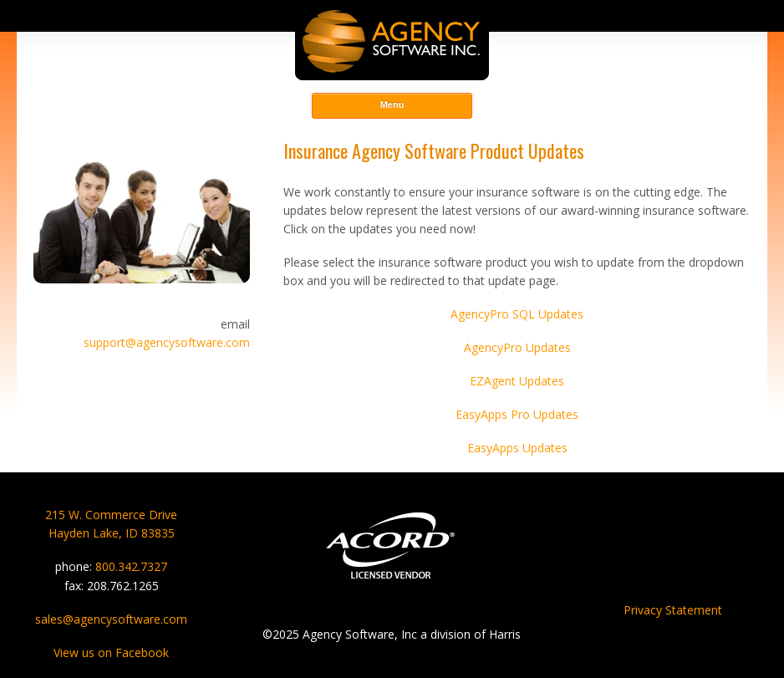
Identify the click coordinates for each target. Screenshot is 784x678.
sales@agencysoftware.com (111, 619)
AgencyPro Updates (517, 347)
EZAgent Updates (517, 381)
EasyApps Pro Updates (517, 414)
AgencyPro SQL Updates (517, 314)
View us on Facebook (111, 653)
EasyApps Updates (517, 448)
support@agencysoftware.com (167, 342)
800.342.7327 (131, 566)
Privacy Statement (673, 610)
